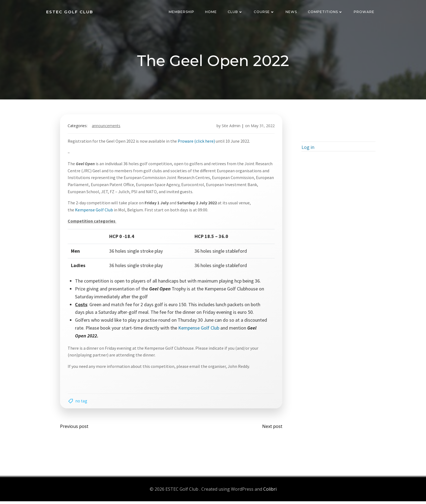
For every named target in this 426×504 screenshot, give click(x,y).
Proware (365, 12)
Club (236, 12)
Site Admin (230, 127)
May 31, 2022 (262, 127)
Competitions (326, 12)
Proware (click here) (197, 142)
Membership (182, 12)
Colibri (270, 492)
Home (212, 12)
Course (265, 12)
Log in (307, 150)
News (292, 12)
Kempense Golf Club (95, 211)
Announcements (107, 127)
